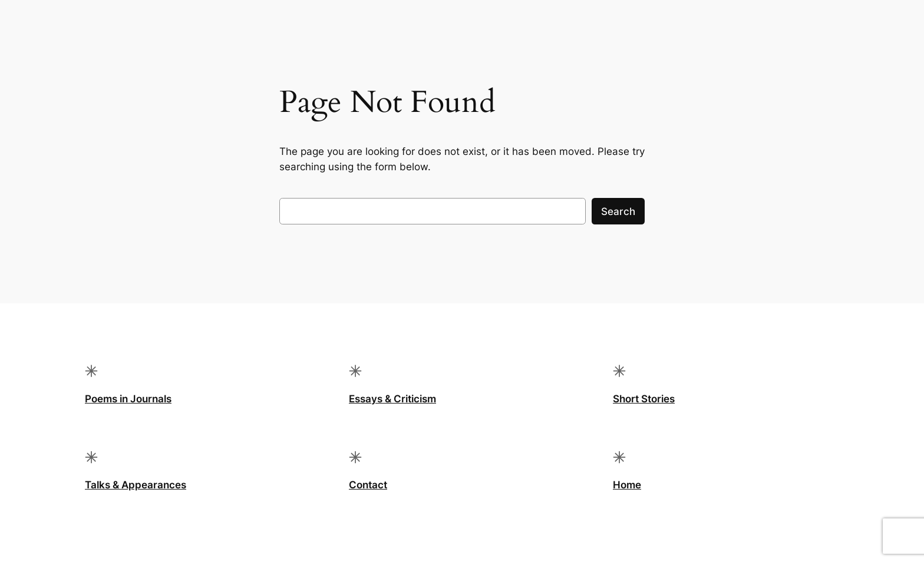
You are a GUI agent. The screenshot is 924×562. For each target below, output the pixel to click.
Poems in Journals (128, 399)
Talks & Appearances (136, 485)
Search (618, 211)
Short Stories (644, 399)
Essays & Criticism (392, 399)
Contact (368, 485)
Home (627, 485)
